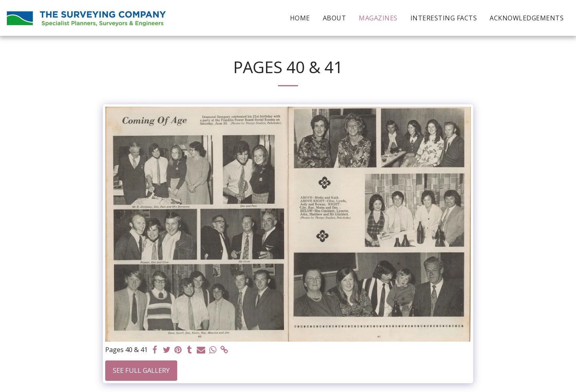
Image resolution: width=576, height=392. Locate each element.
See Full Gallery (141, 370)
